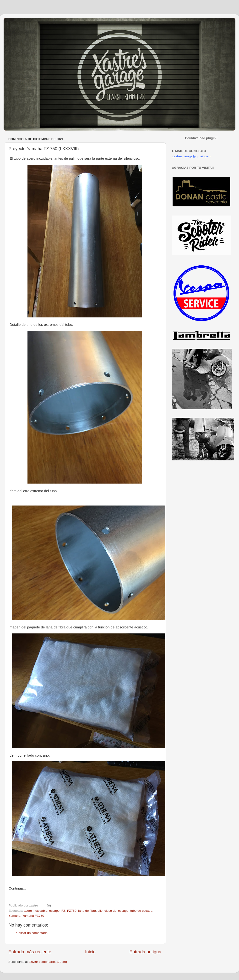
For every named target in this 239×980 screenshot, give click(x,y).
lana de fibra (87, 911)
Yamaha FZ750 (33, 916)
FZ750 (72, 911)
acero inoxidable (36, 911)
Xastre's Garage (18, 24)
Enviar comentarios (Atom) (48, 962)
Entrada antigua (145, 952)
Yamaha (14, 916)
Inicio (90, 952)
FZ (63, 911)
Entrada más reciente (30, 952)
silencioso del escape (113, 911)
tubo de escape (141, 911)
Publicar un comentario (31, 933)
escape (54, 911)
